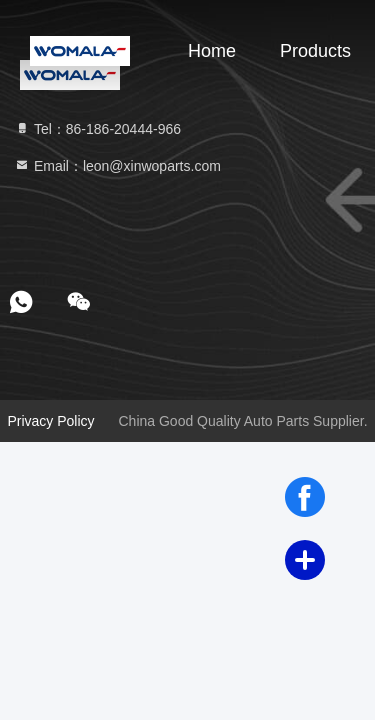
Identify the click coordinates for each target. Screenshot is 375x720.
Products (315, 51)
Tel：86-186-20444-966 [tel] (97, 129)
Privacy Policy (50, 421)
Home (212, 51)
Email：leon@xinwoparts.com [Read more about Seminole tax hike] (117, 166)
